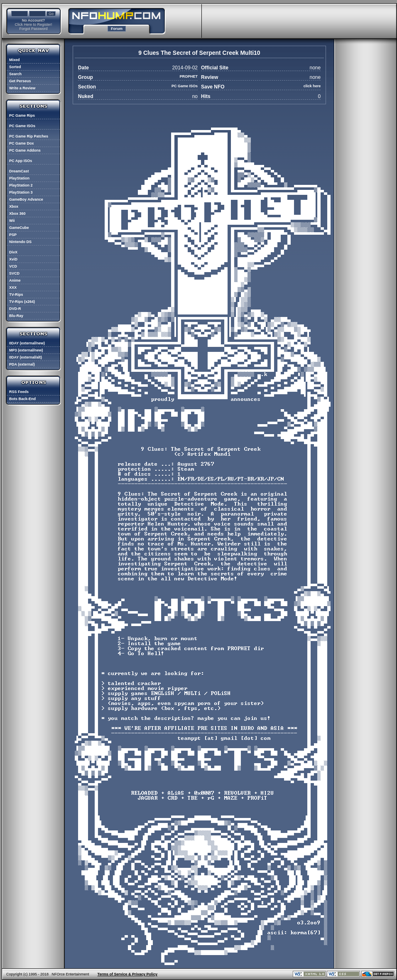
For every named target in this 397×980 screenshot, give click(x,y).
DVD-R (15, 309)
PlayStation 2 (21, 185)
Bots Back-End (22, 399)
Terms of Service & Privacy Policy (127, 974)
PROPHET (189, 76)
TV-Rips (16, 295)
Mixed (15, 60)
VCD (13, 266)
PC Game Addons (25, 150)
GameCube (19, 228)
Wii (12, 221)
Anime (15, 280)
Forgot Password (33, 29)
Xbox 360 (17, 214)
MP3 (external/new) (26, 350)
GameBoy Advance (26, 199)
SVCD (14, 273)
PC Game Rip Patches (29, 136)
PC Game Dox (22, 143)
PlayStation (19, 178)
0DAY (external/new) (27, 343)
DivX (13, 252)
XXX (13, 287)
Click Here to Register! (33, 25)
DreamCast (19, 171)
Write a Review (22, 88)
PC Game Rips (22, 115)
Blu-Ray (16, 316)
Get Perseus (20, 81)
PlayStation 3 (21, 192)
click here (312, 86)
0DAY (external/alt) (26, 357)
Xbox (14, 206)
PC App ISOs (21, 161)
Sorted (15, 67)
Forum (117, 29)
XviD (13, 259)
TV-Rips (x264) (22, 302)
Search (15, 74)
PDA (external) (22, 364)
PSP (13, 235)
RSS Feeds (19, 392)
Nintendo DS (20, 242)
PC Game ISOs (22, 126)
